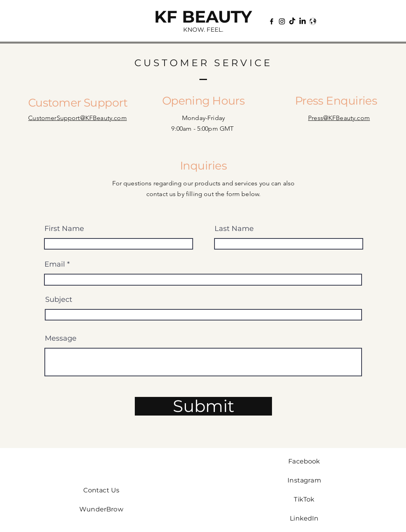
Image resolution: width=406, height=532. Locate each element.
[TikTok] (292, 21)
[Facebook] (272, 21)
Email (55, 264)
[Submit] (203, 406)
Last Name (234, 229)
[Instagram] (282, 21)
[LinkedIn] (303, 21)
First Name (64, 229)
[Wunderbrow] (313, 21)
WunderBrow (101, 509)
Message (61, 338)
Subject (59, 299)
